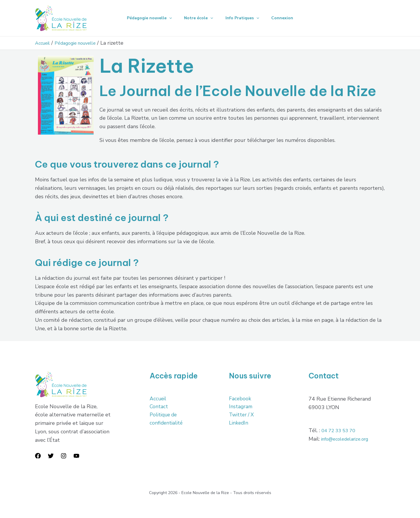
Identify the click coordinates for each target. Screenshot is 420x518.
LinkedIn (239, 424)
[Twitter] (51, 456)
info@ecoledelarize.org (348, 439)
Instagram (241, 407)
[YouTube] (76, 456)
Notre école (198, 18)
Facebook (240, 399)
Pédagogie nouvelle (147, 18)
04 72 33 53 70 (340, 430)
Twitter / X (242, 416)
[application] (167, 18)
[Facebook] (38, 456)
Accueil (158, 399)
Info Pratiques (243, 18)
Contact (159, 407)
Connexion (285, 18)
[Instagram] (64, 456)
